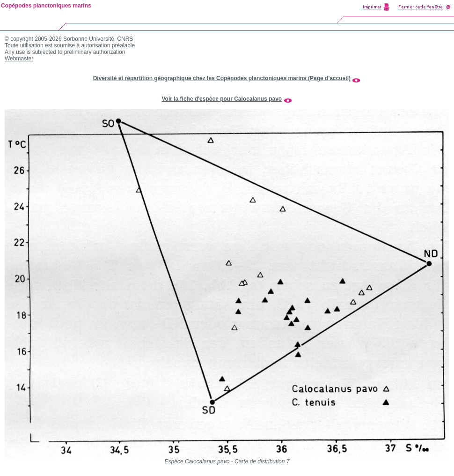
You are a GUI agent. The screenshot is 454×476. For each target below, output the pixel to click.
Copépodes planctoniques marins (46, 6)
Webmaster (19, 59)
